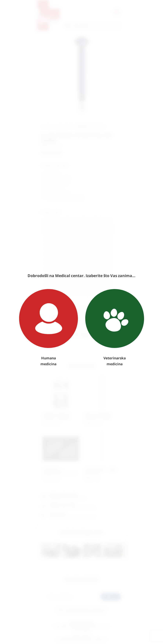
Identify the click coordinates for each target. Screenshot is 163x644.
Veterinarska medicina (115, 328)
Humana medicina (49, 328)
